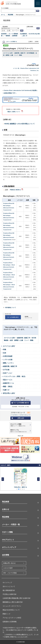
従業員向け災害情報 (10, 622)
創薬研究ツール (8, 383)
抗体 (5, 353)
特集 (5, 349)
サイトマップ (7, 583)
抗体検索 (4, 34)
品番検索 (15, 36)
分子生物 (6, 370)
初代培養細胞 (31, 53)
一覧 (39, 465)
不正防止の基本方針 (10, 594)
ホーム (3, 15)
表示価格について (11, 308)
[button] (38, 479)
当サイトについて (9, 586)
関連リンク (7, 614)
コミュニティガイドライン (12, 606)
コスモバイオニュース (25, 415)
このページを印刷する (10, 42)
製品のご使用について (14, 112)
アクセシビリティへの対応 (12, 618)
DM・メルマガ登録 (10, 573)
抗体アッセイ (8, 373)
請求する (24, 487)
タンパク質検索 (13, 34)
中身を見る (17, 487)
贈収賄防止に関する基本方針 (13, 602)
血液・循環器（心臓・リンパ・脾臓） (22, 340)
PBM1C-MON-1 (15, 190)
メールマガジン (14, 415)
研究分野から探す (9, 393)
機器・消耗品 (8, 387)
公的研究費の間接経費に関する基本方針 (17, 598)
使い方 (25, 36)
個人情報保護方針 (9, 590)
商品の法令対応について (11, 610)
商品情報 (11, 15)
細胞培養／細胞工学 (20, 53)
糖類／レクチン (8, 363)
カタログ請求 (8, 568)
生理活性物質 (8, 356)
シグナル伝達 (8, 360)
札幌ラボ (6, 390)
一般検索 (7, 36)
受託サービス (8, 380)
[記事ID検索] (31, 28)
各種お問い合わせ (10, 563)
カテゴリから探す (8, 53)
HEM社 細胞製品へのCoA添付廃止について (19, 124)
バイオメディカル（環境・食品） (15, 376)
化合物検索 (23, 34)
